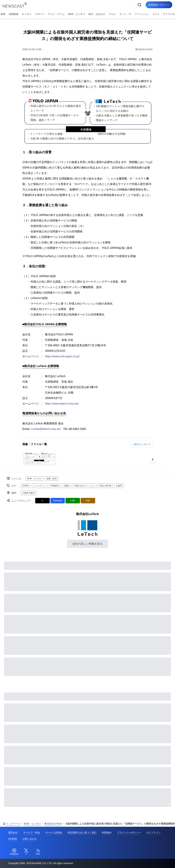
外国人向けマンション (84, 486)
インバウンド (40, 486)
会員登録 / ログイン (159, 5)
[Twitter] (26, 852)
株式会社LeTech (144, 49)
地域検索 (14, 14)
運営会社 (13, 833)
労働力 (67, 486)
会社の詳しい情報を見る (87, 544)
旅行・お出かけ (97, 14)
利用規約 (107, 833)
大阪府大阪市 (29, 493)
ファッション (142, 14)
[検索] (139, 5)
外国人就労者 (105, 486)
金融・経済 (51, 479)
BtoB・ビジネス (77, 14)
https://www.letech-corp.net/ (62, 404)
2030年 (26, 486)
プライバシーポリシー (129, 833)
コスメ (156, 14)
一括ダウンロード (142, 444)
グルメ (112, 14)
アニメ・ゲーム (56, 14)
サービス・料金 (32, 833)
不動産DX (55, 486)
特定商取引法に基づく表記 (82, 833)
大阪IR (119, 486)
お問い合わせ (30, 839)
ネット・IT (125, 14)
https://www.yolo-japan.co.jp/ (62, 356)
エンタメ (27, 14)
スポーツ (40, 14)
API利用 (13, 839)
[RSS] (38, 852)
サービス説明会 (54, 833)
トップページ (12, 824)
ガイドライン (153, 833)
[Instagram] (14, 852)
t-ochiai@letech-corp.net (46, 429)
